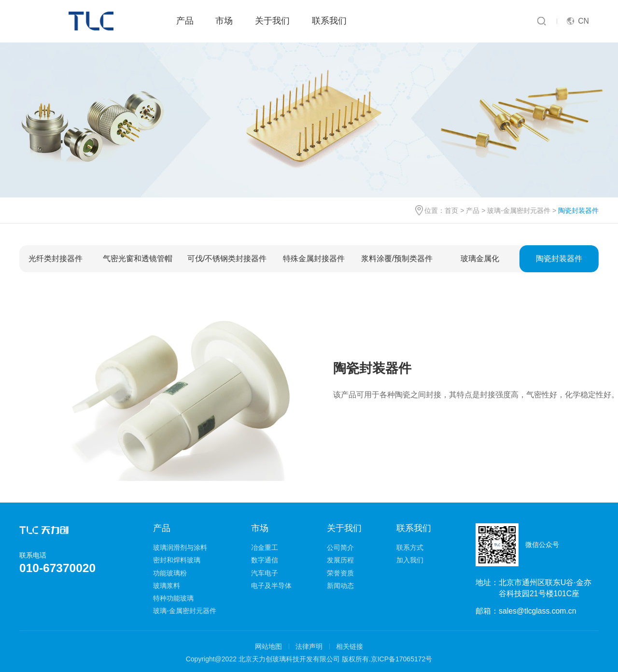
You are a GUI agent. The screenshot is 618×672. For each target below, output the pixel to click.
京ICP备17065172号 (402, 659)
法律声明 (309, 646)
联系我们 (329, 21)
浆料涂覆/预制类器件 (397, 259)
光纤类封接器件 (56, 259)
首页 (451, 210)
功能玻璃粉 (170, 573)
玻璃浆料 (167, 586)
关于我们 (272, 21)
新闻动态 (340, 586)
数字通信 (265, 560)
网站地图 (268, 646)
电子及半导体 (271, 586)
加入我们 (410, 560)
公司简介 (340, 547)
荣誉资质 (340, 573)
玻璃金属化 (480, 259)
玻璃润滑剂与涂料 (180, 547)
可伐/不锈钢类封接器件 (227, 259)
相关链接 (350, 646)
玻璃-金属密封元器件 (519, 210)
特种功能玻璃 (173, 598)
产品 (185, 21)
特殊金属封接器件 (314, 259)
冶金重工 (265, 547)
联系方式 (410, 547)
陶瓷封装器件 (559, 259)
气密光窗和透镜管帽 (138, 259)
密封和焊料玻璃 (177, 560)
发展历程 (340, 560)
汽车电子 (265, 573)
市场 (224, 21)
